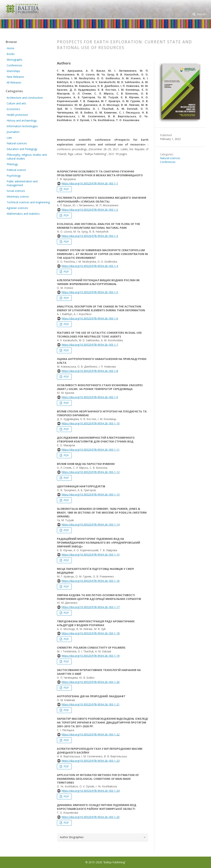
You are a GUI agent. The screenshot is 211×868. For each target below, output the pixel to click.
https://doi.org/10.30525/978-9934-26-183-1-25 (91, 817)
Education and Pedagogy (22, 149)
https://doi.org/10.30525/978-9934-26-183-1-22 (91, 734)
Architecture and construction (25, 98)
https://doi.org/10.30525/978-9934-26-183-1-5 (90, 292)
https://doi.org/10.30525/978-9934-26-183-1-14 (91, 525)
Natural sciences (170, 158)
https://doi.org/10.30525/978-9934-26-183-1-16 (91, 581)
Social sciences (16, 191)
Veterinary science (18, 197)
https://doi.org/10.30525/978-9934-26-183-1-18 (91, 633)
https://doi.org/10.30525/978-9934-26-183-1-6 (90, 318)
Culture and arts (16, 103)
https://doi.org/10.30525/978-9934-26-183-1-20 (91, 682)
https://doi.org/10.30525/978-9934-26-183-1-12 (91, 472)
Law (9, 138)
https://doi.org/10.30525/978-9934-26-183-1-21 (91, 704)
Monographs (15, 60)
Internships (13, 71)
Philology (12, 164)
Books (11, 54)
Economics (13, 109)
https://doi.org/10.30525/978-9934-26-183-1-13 (91, 494)
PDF (66, 189)
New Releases (15, 77)
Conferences (168, 162)
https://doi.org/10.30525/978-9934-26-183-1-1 (90, 183)
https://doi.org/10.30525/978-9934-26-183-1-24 (91, 791)
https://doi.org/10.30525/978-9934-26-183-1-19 (91, 656)
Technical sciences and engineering (28, 202)
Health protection (17, 115)
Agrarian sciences (17, 208)
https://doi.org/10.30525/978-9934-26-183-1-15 (91, 555)
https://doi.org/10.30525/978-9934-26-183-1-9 (90, 397)
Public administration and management (22, 183)
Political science (16, 170)
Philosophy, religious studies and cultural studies (27, 157)
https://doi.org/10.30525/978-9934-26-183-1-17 (91, 607)
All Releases (14, 82)
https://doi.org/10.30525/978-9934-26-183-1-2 (90, 210)
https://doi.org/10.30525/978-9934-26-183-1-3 (90, 236)
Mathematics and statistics (23, 214)
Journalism (13, 132)
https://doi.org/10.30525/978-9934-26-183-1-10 (91, 423)
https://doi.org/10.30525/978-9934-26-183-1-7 (90, 345)
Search (201, 14)
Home (10, 48)
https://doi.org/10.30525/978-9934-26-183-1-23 (91, 761)
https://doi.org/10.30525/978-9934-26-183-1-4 (90, 266)
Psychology (14, 176)
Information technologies (22, 126)
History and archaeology (22, 120)
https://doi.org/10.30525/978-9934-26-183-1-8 (90, 371)
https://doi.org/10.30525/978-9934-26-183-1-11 (91, 450)
